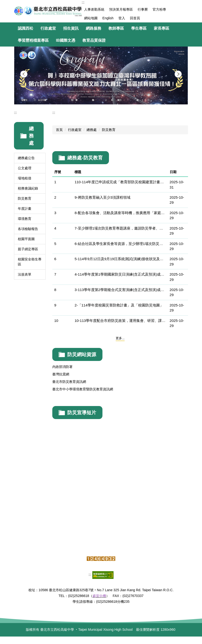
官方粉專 (159, 9)
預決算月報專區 (121, 9)
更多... (120, 338)
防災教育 (25, 198)
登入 (122, 18)
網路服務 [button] (94, 28)
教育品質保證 (94, 40)
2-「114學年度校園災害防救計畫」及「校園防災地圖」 (119, 305)
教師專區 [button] (116, 28)
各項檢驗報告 (28, 229)
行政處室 (75, 130)
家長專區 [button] (162, 28)
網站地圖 (91, 18)
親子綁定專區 (28, 249)
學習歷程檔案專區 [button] (33, 40)
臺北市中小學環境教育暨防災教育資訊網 (83, 389)
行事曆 (143, 9)
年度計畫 (25, 209)
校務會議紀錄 (28, 188)
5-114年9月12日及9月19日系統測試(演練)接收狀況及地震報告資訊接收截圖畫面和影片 (120, 259)
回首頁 (135, 18)
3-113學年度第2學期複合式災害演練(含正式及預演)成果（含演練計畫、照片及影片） (120, 290)
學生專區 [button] (139, 28)
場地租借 (25, 178)
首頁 (59, 130)
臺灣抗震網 (61, 374)
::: (83, 2)
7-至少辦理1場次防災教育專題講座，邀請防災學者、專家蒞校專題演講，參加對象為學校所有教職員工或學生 (120, 228)
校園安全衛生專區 (30, 262)
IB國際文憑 (66, 40)
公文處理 (25, 168)
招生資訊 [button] (71, 28)
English (108, 18)
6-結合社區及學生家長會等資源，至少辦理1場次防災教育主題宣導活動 (120, 244)
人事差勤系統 (94, 9)
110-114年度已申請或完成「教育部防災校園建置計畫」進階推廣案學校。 (120, 182)
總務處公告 (26, 158)
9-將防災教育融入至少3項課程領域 (102, 197)
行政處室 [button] (48, 28)
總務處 (92, 130)
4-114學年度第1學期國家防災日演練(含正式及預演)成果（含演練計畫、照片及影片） (120, 274)
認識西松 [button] (26, 28)
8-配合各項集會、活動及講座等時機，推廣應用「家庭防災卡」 (120, 213)
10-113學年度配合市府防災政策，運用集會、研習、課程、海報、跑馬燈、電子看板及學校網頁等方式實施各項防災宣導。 (120, 321)
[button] (24, 74)
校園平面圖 (26, 239)
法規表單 (25, 274)
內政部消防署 (62, 367)
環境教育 (25, 219)
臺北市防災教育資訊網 (69, 382)
